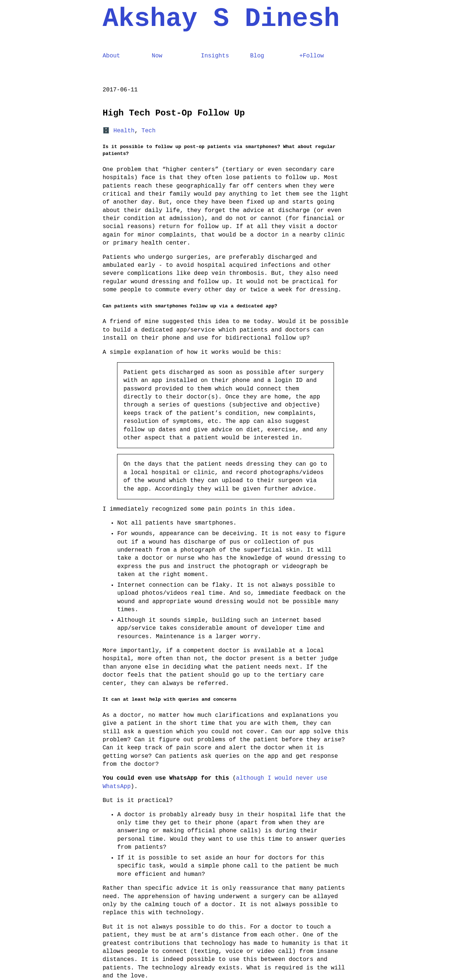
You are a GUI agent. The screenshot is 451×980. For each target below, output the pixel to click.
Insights (215, 56)
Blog (257, 56)
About (112, 56)
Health (124, 131)
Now (157, 56)
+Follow (311, 56)
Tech (149, 131)
